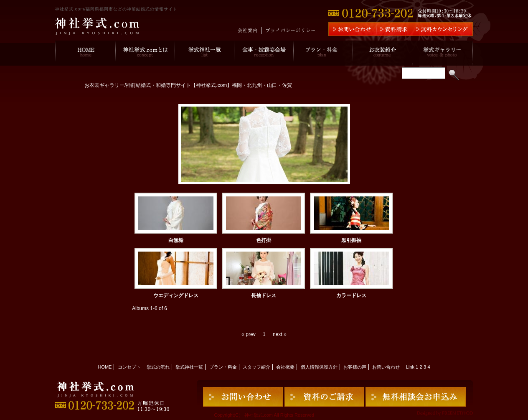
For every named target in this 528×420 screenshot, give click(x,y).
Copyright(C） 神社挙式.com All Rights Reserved (264, 415)
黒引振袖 (351, 240)
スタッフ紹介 (256, 367)
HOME (105, 367)
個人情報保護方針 (319, 367)
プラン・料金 (223, 367)
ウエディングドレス (176, 295)
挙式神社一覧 (189, 367)
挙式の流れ (158, 367)
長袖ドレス (264, 295)
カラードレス (351, 295)
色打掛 (264, 240)
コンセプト (129, 367)
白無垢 (176, 240)
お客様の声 (355, 367)
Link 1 (412, 367)
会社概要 (285, 367)
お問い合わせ (386, 367)
